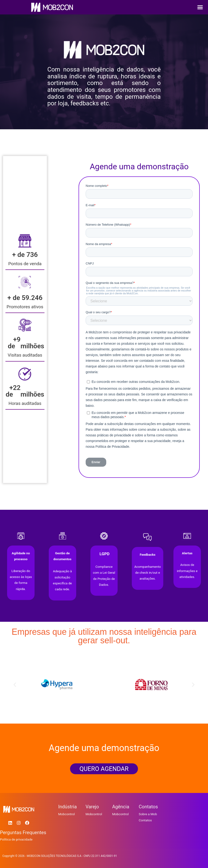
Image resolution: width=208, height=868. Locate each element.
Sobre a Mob (148, 814)
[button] (200, 7)
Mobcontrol (66, 814)
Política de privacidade (16, 839)
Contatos (145, 820)
